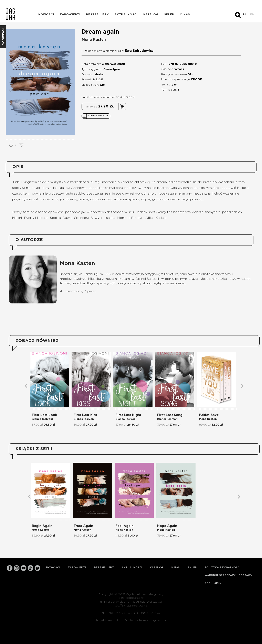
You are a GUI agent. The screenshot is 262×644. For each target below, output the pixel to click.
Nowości (46, 15)
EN (252, 15)
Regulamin (213, 583)
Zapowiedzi (70, 15)
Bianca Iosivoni (42, 419)
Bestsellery (97, 15)
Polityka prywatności (223, 568)
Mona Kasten (94, 40)
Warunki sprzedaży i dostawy (229, 575)
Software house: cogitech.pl (145, 620)
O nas (185, 15)
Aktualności (126, 15)
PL (245, 15)
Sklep (169, 15)
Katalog (151, 15)
